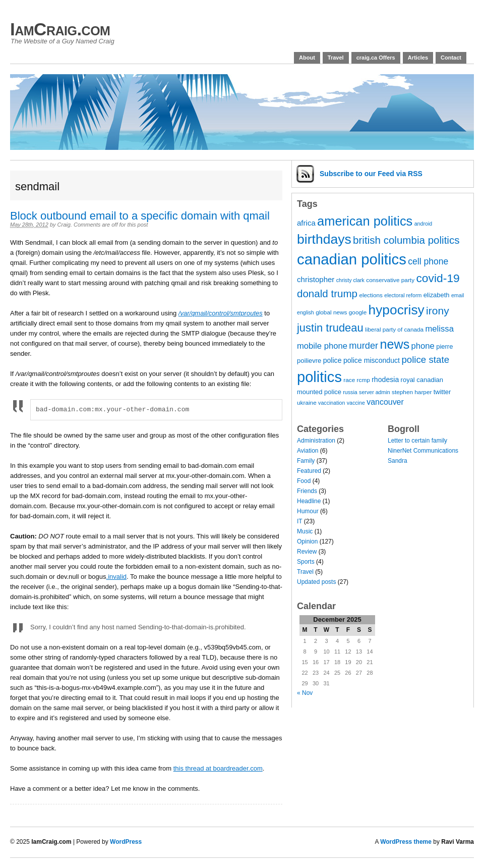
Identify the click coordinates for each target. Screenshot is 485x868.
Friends (307, 491)
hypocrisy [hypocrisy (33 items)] (397, 310)
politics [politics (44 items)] (319, 377)
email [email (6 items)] (458, 295)
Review (307, 552)
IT (299, 521)
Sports (306, 562)
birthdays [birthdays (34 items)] (324, 239)
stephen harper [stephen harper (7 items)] (412, 392)
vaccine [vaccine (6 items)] (356, 403)
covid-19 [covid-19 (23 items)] (438, 278)
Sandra (398, 461)
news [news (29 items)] (395, 344)
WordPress (126, 842)
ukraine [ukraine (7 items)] (307, 403)
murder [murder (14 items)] (363, 345)
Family (306, 461)
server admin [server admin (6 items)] (375, 392)
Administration (316, 441)
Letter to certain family (417, 441)
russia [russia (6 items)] (350, 392)
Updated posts (316, 582)
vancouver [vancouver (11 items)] (385, 402)
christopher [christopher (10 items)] (316, 279)
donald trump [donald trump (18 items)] (327, 293)
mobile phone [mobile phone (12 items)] (322, 346)
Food (304, 481)
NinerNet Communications (423, 451)
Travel (336, 58)
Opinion (307, 541)
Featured (309, 471)
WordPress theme (406, 842)
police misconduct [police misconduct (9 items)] (372, 360)
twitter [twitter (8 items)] (442, 392)
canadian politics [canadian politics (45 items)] (352, 259)
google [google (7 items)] (358, 312)
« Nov (305, 693)
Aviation (308, 451)
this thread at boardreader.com (218, 768)
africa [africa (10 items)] (306, 223)
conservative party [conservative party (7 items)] (390, 280)
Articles (418, 58)
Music (305, 531)
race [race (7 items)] (349, 380)
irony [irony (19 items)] (438, 311)
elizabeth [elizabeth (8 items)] (437, 295)
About (307, 58)
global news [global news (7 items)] (331, 312)
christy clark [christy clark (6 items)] (350, 280)
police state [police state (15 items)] (425, 360)
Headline (309, 501)
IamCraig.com (60, 29)
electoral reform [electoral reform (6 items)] (403, 295)
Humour (308, 511)
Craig (64, 225)
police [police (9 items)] (332, 360)
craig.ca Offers (376, 58)
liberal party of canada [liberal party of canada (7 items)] (394, 330)
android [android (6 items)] (423, 224)
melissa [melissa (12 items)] (439, 329)
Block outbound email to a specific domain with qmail (140, 216)
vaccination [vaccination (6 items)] (331, 403)
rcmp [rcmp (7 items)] (363, 380)
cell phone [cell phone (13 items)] (428, 261)
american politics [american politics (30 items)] (365, 221)
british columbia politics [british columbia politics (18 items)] (406, 240)
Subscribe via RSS (371, 174)
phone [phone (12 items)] (423, 346)
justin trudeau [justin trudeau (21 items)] (330, 328)
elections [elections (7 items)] (371, 295)
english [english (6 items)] (306, 312)
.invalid (116, 577)
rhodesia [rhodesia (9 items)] (385, 379)
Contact (451, 58)
